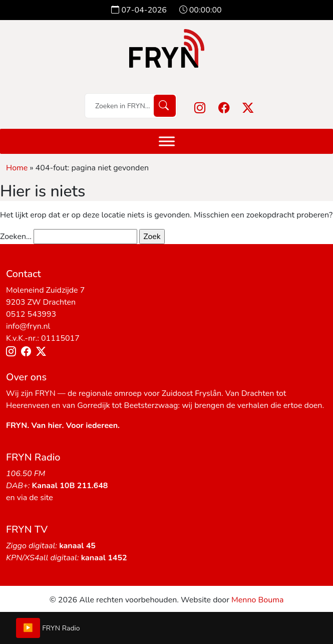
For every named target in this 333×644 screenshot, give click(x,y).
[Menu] (167, 141)
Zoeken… (16, 237)
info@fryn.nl (28, 326)
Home (17, 168)
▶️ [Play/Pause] (28, 628)
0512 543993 (31, 314)
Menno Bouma (257, 600)
